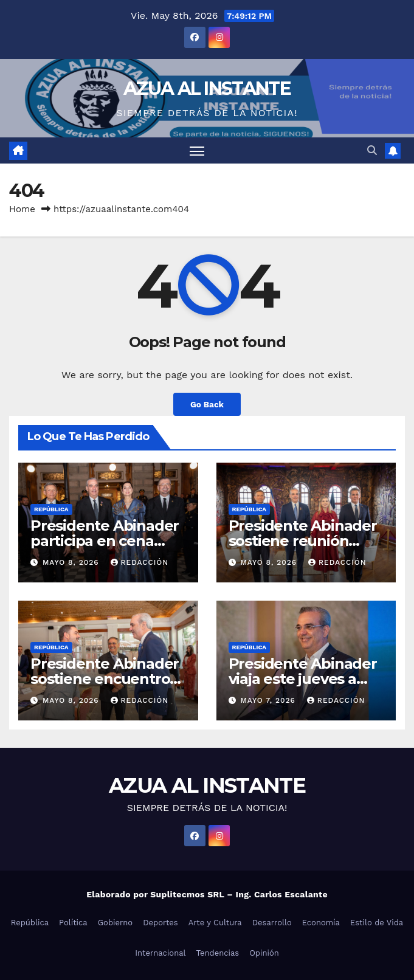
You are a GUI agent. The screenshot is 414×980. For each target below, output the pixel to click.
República (51, 509)
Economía (321, 923)
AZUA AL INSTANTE (207, 88)
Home (22, 209)
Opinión (264, 953)
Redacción (140, 562)
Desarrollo (272, 923)
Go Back (207, 404)
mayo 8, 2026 (72, 562)
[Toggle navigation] (197, 150)
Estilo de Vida (377, 923)
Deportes (160, 923)
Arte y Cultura (215, 923)
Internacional (160, 953)
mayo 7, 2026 (269, 700)
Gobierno (115, 923)
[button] (372, 150)
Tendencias (218, 953)
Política (73, 923)
